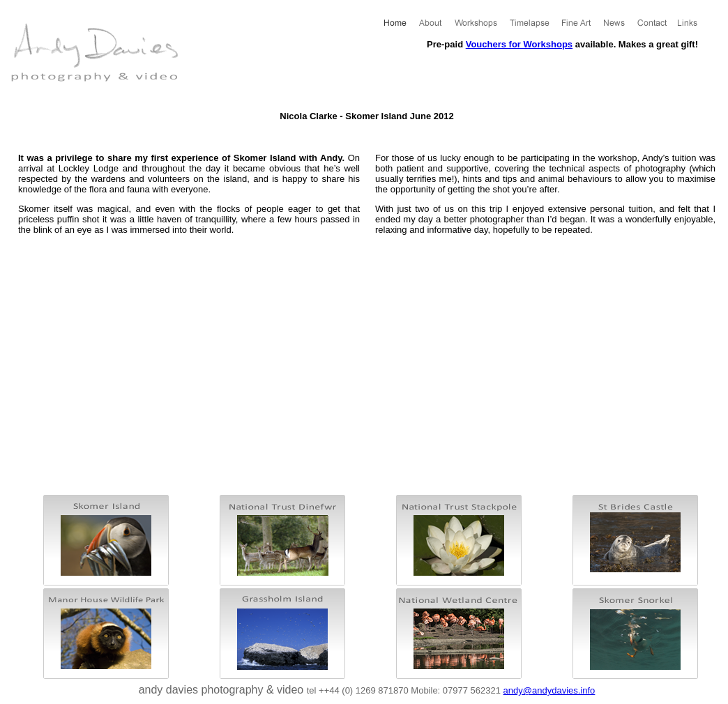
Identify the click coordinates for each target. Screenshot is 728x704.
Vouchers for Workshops (519, 44)
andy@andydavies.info (549, 690)
